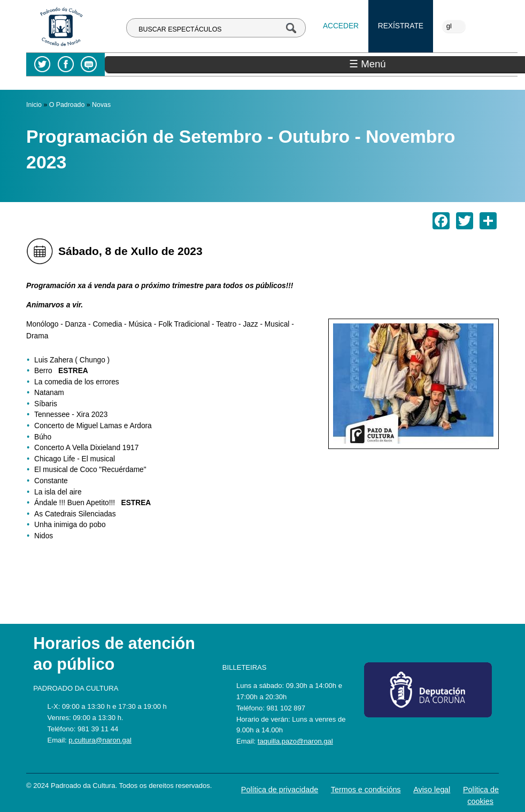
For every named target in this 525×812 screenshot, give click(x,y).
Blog (88, 64)
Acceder (341, 26)
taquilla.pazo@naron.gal (295, 741)
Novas (101, 105)
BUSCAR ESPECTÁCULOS (180, 29)
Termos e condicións (366, 790)
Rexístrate (401, 26)
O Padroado (67, 105)
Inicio (34, 105)
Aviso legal (432, 790)
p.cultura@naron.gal (100, 740)
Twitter (43, 64)
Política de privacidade (280, 790)
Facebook (65, 64)
